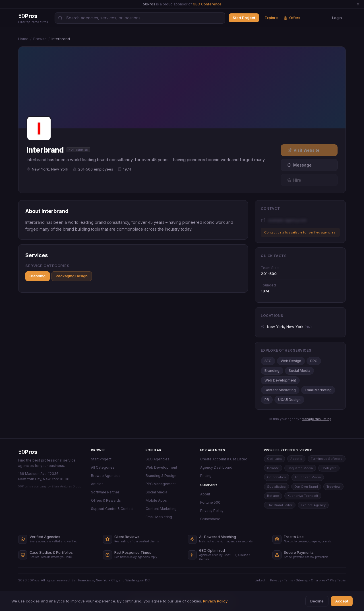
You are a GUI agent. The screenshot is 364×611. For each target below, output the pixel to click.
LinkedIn (261, 580)
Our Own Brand (306, 487)
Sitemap (302, 580)
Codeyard (329, 468)
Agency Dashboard (216, 467)
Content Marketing (280, 390)
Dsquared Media (300, 468)
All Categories (103, 467)
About (205, 494)
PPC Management (161, 484)
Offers (292, 18)
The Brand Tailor (280, 505)
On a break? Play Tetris (328, 580)
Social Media (299, 371)
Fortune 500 (210, 502)
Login (337, 18)
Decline (317, 601)
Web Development (280, 380)
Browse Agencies (106, 476)
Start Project (244, 18)
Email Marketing (318, 390)
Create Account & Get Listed (224, 459)
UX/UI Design (289, 400)
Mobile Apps (156, 500)
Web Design (291, 361)
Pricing (206, 476)
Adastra (296, 459)
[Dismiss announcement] (358, 4)
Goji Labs (274, 459)
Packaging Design (72, 276)
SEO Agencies (158, 459)
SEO (268, 361)
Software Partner (105, 492)
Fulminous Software (327, 459)
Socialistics (276, 487)
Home (23, 39)
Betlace (273, 496)
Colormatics (277, 477)
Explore (271, 18)
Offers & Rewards (106, 500)
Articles (97, 484)
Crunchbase (210, 519)
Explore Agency (313, 505)
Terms (288, 580)
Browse (40, 39)
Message (299, 165)
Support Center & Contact (112, 509)
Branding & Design (161, 476)
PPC (314, 361)
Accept (342, 601)
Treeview (333, 487)
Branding (38, 276)
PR (267, 400)
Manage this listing (317, 419)
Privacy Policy (212, 511)
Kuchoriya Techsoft (303, 496)
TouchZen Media (308, 477)
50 (28, 452)
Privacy (276, 580)
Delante (273, 468)
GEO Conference (207, 4)
